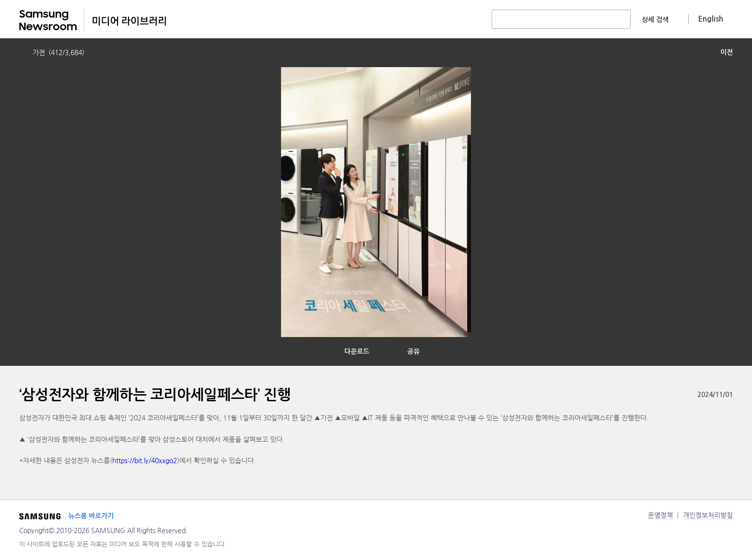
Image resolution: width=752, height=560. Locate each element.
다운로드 (357, 351)
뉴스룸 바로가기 (91, 516)
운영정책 (660, 515)
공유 (413, 351)
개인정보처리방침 (708, 515)
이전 (727, 52)
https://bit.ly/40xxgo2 (145, 460)
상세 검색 (655, 20)
